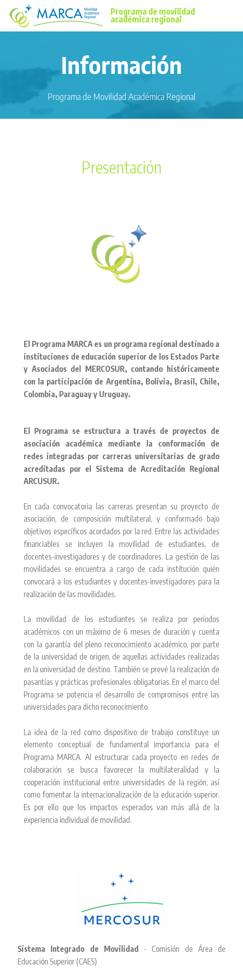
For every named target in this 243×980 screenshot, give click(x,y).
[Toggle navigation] (230, 13)
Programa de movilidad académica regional (153, 16)
